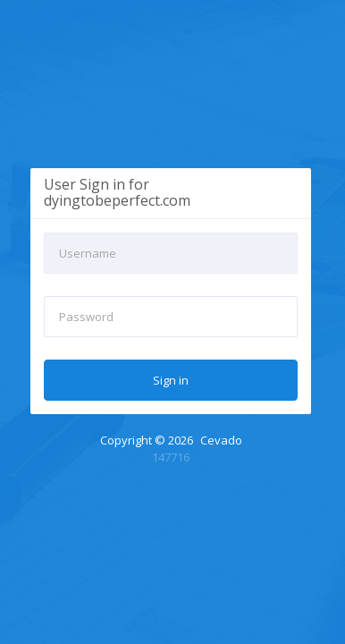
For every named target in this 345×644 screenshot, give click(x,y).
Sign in (171, 380)
